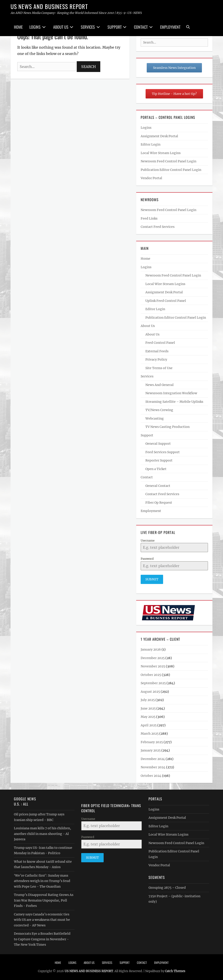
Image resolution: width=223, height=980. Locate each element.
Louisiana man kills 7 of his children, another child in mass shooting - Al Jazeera (43, 833)
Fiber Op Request (159, 503)
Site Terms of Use (159, 368)
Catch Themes (175, 970)
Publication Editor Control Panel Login (171, 170)
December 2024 (153, 758)
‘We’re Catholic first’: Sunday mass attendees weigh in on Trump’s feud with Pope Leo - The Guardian (42, 880)
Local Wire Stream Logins (161, 153)
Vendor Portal (151, 178)
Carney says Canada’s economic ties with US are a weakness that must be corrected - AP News (42, 919)
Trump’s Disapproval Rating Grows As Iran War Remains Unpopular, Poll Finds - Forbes (44, 900)
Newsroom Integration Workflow (171, 393)
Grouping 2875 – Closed (167, 887)
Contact (141, 27)
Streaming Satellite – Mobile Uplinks (174, 402)
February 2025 (152, 742)
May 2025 (148, 716)
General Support (158, 444)
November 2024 (153, 767)
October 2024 (151, 775)
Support (115, 27)
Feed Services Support (163, 452)
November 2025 (153, 666)
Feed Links (149, 218)
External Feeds (157, 351)
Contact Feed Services (158, 227)
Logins (35, 27)
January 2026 (151, 649)
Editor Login (151, 144)
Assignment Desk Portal (159, 136)
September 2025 (153, 683)
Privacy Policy (156, 359)
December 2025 (153, 658)
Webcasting (155, 418)
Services (88, 27)
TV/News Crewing (159, 410)
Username (148, 541)
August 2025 (150, 691)
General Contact (158, 486)
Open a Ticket (156, 469)
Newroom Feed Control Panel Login (168, 161)
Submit (152, 579)
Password (147, 559)
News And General (160, 385)
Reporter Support (159, 460)
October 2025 (151, 674)
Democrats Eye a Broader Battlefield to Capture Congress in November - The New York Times (42, 939)
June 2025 (148, 708)
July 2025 (148, 699)
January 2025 (151, 750)
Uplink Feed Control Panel (166, 301)
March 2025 (150, 733)
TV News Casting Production (167, 427)
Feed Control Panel (160, 343)
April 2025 (149, 725)
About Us (61, 27)
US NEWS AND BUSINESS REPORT (49, 6)
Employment (170, 27)
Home (18, 27)
